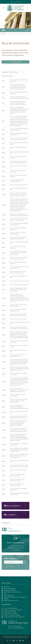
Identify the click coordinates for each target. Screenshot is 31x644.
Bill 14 (4, 157)
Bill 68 (4, 450)
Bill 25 (4, 219)
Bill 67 (4, 444)
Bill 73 (4, 475)
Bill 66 (4, 437)
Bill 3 (3, 93)
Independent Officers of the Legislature (15, 597)
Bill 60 (4, 401)
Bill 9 (3, 134)
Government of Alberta (10, 608)
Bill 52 (4, 351)
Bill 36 (4, 268)
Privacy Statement (8, 637)
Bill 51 (3, 346)
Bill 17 (3, 171)
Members (6, 587)
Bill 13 (3, 153)
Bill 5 (3, 103)
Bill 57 (4, 382)
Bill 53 (4, 356)
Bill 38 (4, 277)
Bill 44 (4, 310)
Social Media (20, 637)
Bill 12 (3, 148)
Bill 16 (4, 167)
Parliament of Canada (10, 612)
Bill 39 (4, 281)
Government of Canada (10, 613)
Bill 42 (4, 298)
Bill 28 (4, 233)
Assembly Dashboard (10, 590)
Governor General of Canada (12, 615)
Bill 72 (4, 471)
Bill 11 (3, 143)
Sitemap (25, 637)
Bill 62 (4, 412)
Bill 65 (4, 430)
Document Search (8, 76)
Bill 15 (3, 162)
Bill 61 (4, 407)
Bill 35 (4, 263)
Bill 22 (4, 194)
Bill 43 (4, 306)
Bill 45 (4, 315)
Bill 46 (4, 319)
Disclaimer (26, 636)
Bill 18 (4, 176)
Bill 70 (4, 461)
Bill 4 (3, 98)
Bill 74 (4, 480)
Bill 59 (4, 395)
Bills (4, 30)
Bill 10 (4, 139)
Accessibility (15, 637)
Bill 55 (4, 369)
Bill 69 (4, 456)
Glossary (6, 599)
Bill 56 (4, 374)
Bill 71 (3, 466)
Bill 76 (4, 489)
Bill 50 (4, 342)
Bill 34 (4, 258)
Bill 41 (4, 290)
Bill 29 (4, 238)
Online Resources (9, 595)
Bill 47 (4, 323)
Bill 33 (4, 253)
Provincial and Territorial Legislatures (14, 617)
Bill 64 (4, 423)
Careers (12, 2)
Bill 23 (4, 205)
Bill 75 (4, 485)
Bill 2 (3, 87)
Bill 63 (4, 417)
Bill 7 (3, 121)
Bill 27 (4, 229)
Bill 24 (4, 215)
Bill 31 (3, 243)
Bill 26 (4, 224)
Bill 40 (4, 285)
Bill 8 (3, 129)
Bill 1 (3, 81)
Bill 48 (4, 328)
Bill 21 (3, 189)
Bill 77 (4, 494)
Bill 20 (4, 185)
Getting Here (18, 2)
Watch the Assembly (10, 589)
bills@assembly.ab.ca (15, 531)
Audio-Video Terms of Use (11, 601)
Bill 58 (4, 390)
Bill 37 (4, 272)
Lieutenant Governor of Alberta (13, 610)
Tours (5, 594)
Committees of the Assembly (12, 592)
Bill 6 (3, 111)
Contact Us (13, 621)
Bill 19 (4, 181)
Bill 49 (4, 335)
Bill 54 (4, 362)
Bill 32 (4, 247)
